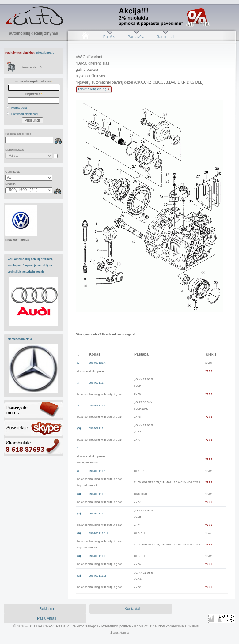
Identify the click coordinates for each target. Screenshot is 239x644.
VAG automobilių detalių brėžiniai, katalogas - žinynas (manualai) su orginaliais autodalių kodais (30, 265)
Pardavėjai (137, 37)
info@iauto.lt (45, 53)
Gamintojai (165, 37)
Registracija (19, 108)
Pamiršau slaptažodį (25, 114)
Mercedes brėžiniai (20, 339)
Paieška (110, 37)
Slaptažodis (34, 94)
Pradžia (86, 37)
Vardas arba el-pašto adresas (34, 81)
